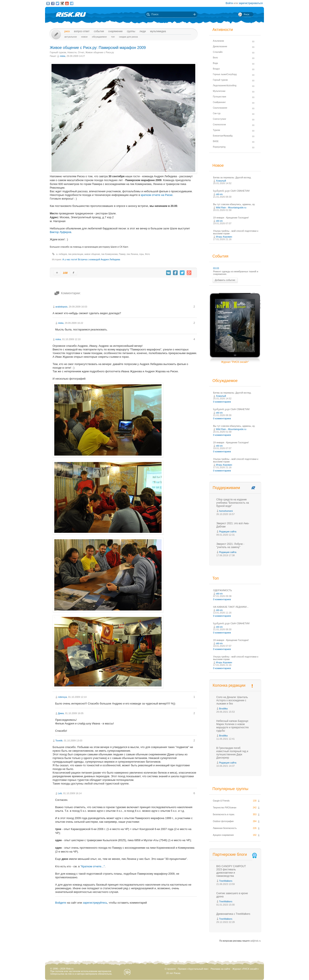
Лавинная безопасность (225, 828)
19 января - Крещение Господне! (231, 218)
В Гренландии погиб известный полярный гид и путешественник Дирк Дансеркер (232, 753)
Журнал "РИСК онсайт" (235, 362)
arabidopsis (61, 307)
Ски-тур (217, 113)
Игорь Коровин (224, 237)
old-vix (219, 194)
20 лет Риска (173, 973)
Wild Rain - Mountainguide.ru (231, 208)
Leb (60, 793)
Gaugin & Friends (221, 801)
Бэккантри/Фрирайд (223, 136)
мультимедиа (158, 31)
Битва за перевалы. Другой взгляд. (232, 177)
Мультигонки (219, 91)
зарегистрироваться (251, 3)
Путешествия (220, 97)
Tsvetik (59, 741)
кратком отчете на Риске (157, 195)
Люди (143, 31)
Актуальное (71, 37)
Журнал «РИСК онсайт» (246, 969)
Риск (67, 31)
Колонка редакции (229, 685)
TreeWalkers (226, 881)
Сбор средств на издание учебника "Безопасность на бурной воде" (233, 503)
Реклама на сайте (220, 969)
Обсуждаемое (99, 37)
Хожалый (221, 181)
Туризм (216, 130)
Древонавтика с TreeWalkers (233, 914)
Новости (72, 52)
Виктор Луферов (61, 232)
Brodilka (223, 709)
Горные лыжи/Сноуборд (225, 74)
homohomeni (226, 511)
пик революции (76, 254)
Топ (113, 37)
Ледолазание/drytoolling (225, 86)
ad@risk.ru (256, 941)
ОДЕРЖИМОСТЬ (223, 590)
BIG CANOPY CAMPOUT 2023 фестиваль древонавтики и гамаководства (231, 871)
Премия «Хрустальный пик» (193, 969)
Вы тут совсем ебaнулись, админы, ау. (234, 204)
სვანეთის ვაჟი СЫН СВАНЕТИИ (231, 191)
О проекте (170, 969)
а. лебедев (62, 254)
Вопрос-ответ (82, 31)
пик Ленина (132, 254)
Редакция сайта (228, 532)
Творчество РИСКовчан (225, 808)
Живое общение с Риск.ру (100, 52)
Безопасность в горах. (224, 814)
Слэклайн (218, 52)
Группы (131, 31)
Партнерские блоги (235, 855)
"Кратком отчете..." (93, 866)
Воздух (216, 69)
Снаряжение (115, 31)
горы (141, 254)
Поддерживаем (226, 488)
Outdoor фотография (223, 821)
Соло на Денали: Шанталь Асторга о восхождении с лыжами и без (232, 700)
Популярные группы (230, 789)
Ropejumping (219, 147)
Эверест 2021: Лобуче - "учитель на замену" (230, 546)
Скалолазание (220, 108)
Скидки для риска (129, 37)
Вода (215, 63)
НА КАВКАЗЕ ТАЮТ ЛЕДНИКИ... (231, 607)
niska (62, 56)
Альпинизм (218, 41)
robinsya (62, 697)
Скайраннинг (219, 102)
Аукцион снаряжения (223, 835)
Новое (84, 37)
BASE (216, 141)
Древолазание (220, 46)
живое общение (92, 254)
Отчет (81, 52)
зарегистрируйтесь (95, 903)
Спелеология (219, 125)
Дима (61, 713)
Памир (122, 254)
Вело (215, 58)
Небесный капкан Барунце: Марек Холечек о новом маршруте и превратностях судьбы (233, 726)
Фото (148, 254)
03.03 (216, 268)
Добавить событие (225, 280)
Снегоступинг (220, 119)
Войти (229, 3)
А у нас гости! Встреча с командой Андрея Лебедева (91, 259)
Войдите (61, 903)
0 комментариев (222, 402)
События (99, 31)
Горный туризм (58, 52)
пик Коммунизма (110, 254)
